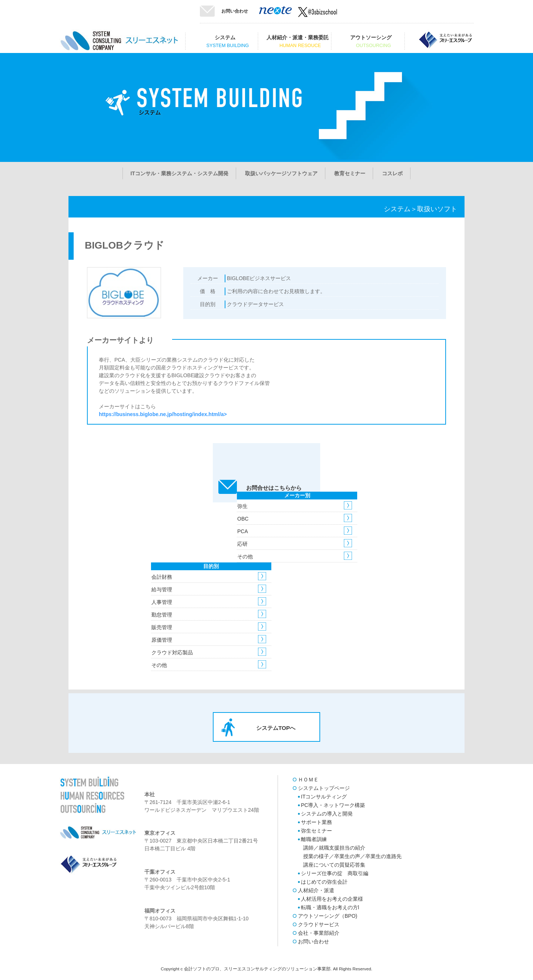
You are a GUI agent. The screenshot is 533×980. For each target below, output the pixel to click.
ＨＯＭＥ (308, 780)
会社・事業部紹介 (319, 933)
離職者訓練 (314, 839)
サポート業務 (316, 822)
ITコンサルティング (324, 797)
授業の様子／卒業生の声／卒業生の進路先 (352, 856)
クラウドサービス (319, 924)
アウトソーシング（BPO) (328, 916)
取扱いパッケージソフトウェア (281, 173)
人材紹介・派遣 (316, 890)
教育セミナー (350, 173)
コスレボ (392, 173)
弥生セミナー (316, 831)
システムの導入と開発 (327, 814)
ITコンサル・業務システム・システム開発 (179, 173)
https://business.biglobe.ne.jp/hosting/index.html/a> (163, 414)
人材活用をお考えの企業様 (332, 899)
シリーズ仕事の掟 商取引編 (335, 873)
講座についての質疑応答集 (334, 865)
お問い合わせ (235, 11)
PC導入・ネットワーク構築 (333, 805)
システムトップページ (324, 788)
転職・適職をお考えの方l (330, 907)
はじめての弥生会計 (324, 882)
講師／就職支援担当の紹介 (334, 848)
